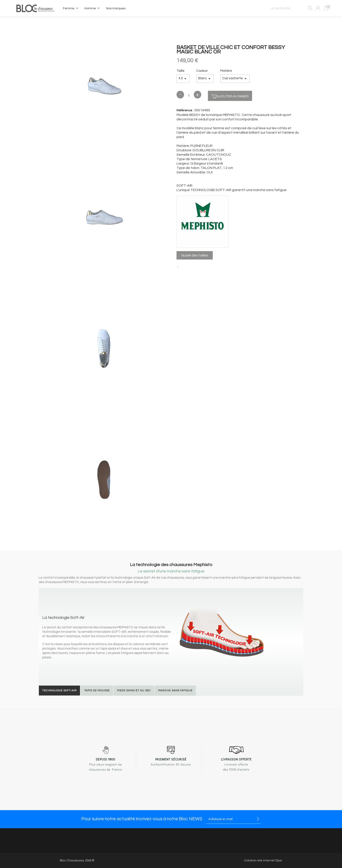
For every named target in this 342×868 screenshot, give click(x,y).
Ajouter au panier (230, 96)
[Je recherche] (290, 8)
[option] (104, 86)
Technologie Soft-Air (59, 691)
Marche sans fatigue (175, 691)
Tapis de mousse (97, 691)
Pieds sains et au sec (134, 691)
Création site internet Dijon (263, 860)
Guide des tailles (195, 255)
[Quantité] (189, 96)
